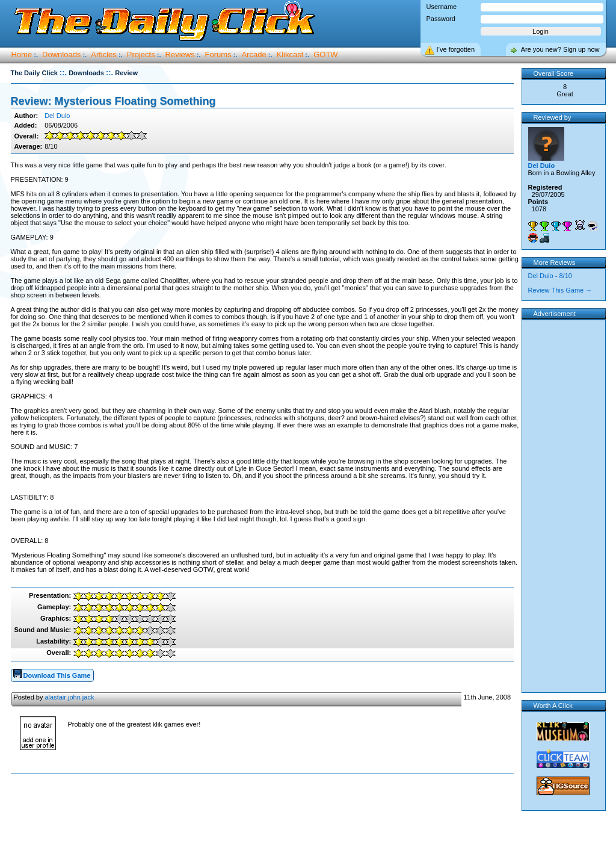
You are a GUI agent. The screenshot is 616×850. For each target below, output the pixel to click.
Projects (141, 54)
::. (63, 73)
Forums (218, 54)
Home (22, 54)
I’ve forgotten (456, 49)
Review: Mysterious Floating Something (113, 101)
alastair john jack (69, 697)
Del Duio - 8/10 (550, 276)
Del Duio (57, 116)
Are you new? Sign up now (560, 49)
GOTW (325, 54)
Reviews (180, 54)
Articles (104, 54)
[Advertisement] (265, 813)
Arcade (254, 54)
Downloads (61, 54)
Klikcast (290, 54)
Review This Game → (560, 290)
